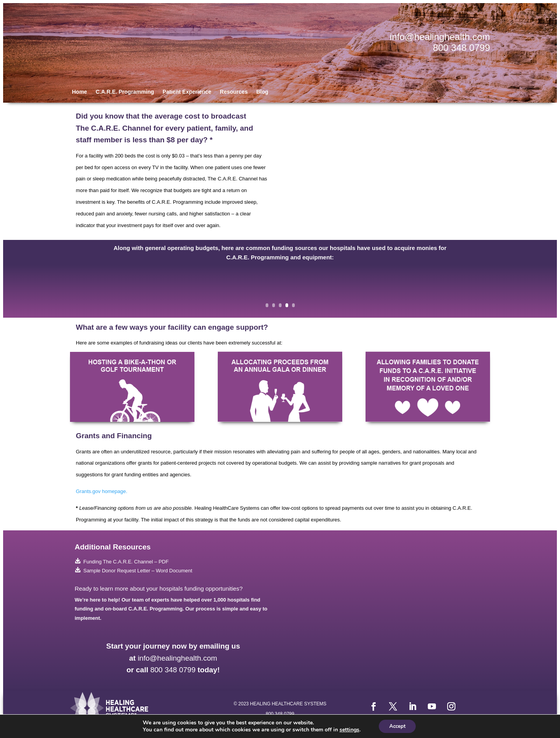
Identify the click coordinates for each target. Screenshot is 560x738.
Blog (262, 92)
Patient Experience (187, 92)
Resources (234, 92)
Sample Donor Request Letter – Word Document (133, 571)
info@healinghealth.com (440, 37)
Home (80, 92)
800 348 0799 (461, 48)
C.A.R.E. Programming (125, 92)
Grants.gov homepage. (101, 491)
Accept (397, 726)
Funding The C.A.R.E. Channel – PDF (122, 562)
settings (347, 729)
